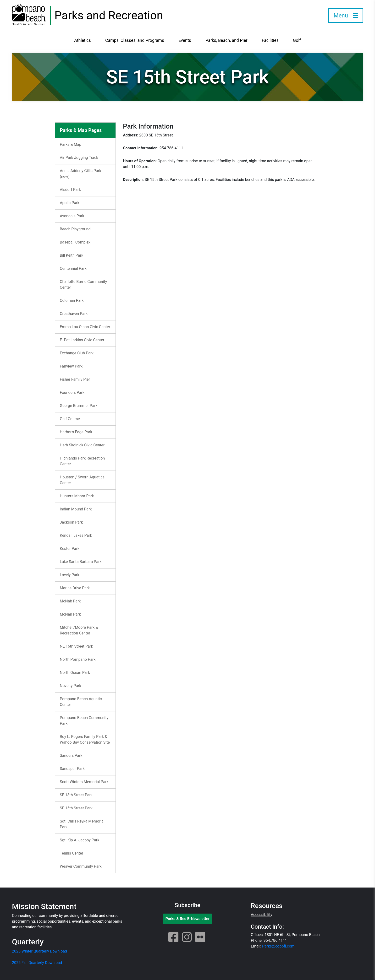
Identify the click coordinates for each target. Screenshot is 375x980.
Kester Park (70, 549)
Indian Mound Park (76, 509)
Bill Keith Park (72, 255)
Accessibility (262, 915)
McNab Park (70, 601)
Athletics (83, 40)
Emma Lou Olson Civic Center (85, 327)
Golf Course (70, 419)
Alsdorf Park (70, 190)
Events (185, 40)
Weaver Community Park (81, 866)
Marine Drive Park (75, 588)
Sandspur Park (72, 769)
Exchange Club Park (77, 353)
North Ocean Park (75, 673)
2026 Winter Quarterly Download (39, 951)
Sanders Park (71, 755)
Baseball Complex (75, 242)
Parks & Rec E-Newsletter (188, 919)
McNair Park (70, 614)
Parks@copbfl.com (278, 946)
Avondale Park (72, 216)
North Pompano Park (78, 659)
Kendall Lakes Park (76, 535)
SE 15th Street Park (76, 808)
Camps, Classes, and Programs (135, 40)
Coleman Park (72, 300)
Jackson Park (71, 522)
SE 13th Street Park (76, 795)
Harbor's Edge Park (76, 432)
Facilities (270, 40)
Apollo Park (70, 203)
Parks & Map (71, 144)
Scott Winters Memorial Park (84, 782)
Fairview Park (71, 366)
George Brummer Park (79, 406)
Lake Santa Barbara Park (81, 562)
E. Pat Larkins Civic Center (82, 340)
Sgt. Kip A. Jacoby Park (80, 840)
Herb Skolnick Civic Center (82, 445)
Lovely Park (69, 575)
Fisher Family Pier (75, 379)
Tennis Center (72, 853)
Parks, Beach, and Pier (226, 40)
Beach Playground (75, 229)
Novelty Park (70, 686)
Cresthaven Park (74, 314)
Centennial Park (73, 268)
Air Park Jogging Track (79, 158)
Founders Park (72, 393)
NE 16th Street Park (76, 646)
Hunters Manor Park (77, 496)
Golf (297, 40)
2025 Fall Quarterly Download (37, 963)
